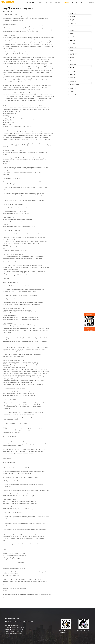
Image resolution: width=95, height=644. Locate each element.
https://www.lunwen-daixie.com (17, 627)
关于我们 (40, 2)
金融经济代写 (73, 81)
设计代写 (72, 30)
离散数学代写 (73, 13)
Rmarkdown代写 (74, 40)
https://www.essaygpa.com (16, 631)
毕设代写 (72, 51)
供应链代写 (73, 78)
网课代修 (57, 2)
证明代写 (72, 34)
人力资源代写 (73, 17)
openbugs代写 (73, 74)
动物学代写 (73, 68)
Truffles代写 (73, 23)
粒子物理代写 (73, 88)
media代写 (72, 71)
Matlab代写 (73, 44)
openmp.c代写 (73, 64)
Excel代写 (72, 61)
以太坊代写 (73, 57)
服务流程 (84, 2)
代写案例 (66, 2)
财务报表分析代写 (74, 85)
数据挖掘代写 (73, 54)
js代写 (71, 27)
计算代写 (72, 92)
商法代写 (72, 20)
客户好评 (75, 2)
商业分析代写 (73, 47)
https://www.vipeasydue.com (16, 629)
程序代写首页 (30, 2)
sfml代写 (72, 37)
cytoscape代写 (73, 95)
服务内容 (49, 2)
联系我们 (92, 2)
